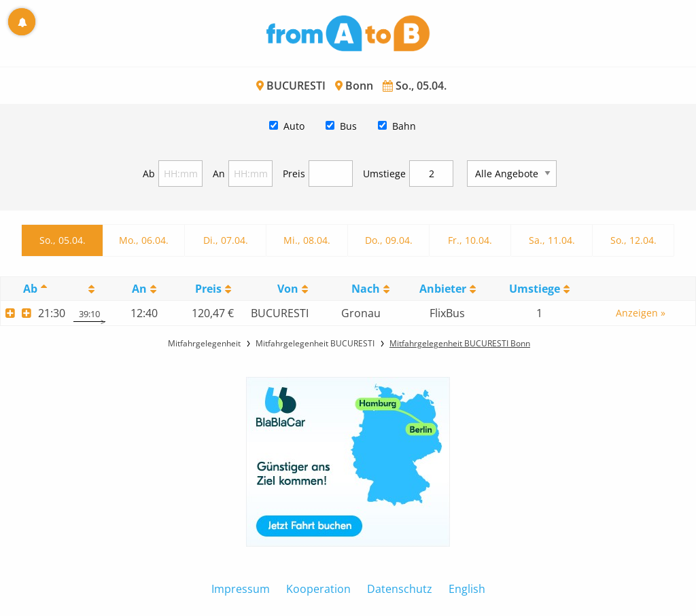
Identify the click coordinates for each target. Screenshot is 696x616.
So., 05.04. (63, 240)
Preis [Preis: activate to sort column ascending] (208, 289)
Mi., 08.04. (307, 240)
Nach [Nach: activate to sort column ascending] (366, 289)
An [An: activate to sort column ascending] (139, 289)
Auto (294, 126)
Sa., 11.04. (552, 240)
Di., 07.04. (226, 240)
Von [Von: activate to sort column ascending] (288, 289)
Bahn (404, 126)
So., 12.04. (633, 240)
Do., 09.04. (389, 240)
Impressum (241, 589)
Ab (149, 174)
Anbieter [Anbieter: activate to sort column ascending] (443, 289)
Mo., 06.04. (144, 240)
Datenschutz (400, 589)
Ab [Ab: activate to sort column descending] (30, 289)
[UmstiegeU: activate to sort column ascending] (539, 289)
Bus (348, 126)
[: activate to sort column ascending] (90, 289)
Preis (294, 174)
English (467, 589)
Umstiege (384, 174)
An (219, 174)
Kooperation (318, 589)
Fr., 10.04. (470, 240)
